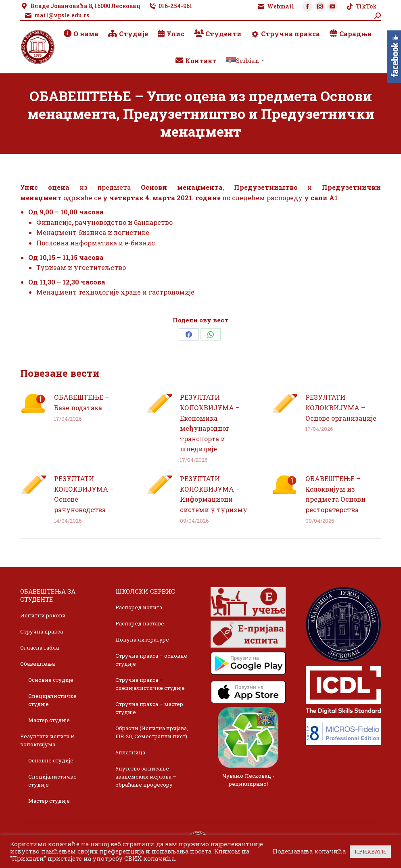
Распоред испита (139, 607)
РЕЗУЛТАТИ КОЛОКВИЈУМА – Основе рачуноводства (84, 494)
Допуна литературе (142, 640)
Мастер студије (49, 720)
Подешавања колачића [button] (309, 851)
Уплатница (130, 752)
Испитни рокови (43, 615)
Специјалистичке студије (52, 700)
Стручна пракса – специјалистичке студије (150, 684)
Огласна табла (40, 648)
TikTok (361, 6)
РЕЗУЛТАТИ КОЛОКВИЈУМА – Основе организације (341, 407)
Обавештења (38, 664)
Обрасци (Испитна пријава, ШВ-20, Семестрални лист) (152, 732)
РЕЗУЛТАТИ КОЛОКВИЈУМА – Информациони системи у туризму (214, 494)
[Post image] (33, 403)
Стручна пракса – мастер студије (149, 708)
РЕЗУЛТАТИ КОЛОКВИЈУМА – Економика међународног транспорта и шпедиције (210, 423)
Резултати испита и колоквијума (47, 740)
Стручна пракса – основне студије (151, 660)
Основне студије (51, 680)
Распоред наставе (140, 623)
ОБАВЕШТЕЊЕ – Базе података (81, 402)
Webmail (276, 6)
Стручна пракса (42, 631)
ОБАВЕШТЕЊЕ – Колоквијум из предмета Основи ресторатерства (335, 494)
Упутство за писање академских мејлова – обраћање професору (146, 777)
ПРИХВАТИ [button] (370, 851)
